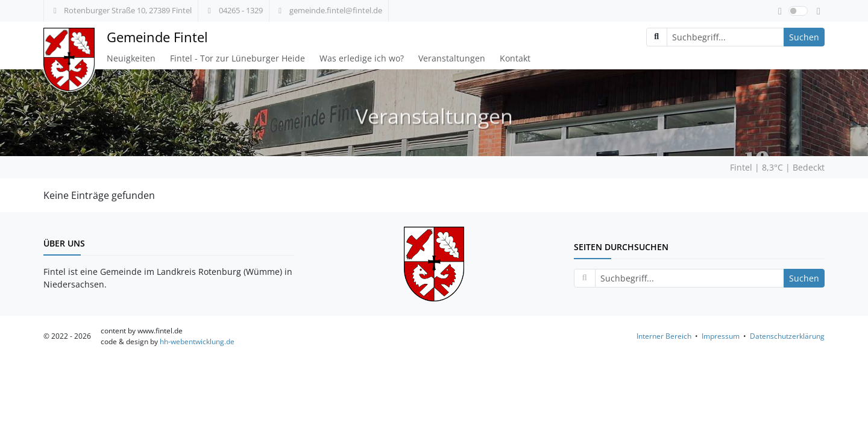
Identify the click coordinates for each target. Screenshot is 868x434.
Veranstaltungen (452, 58)
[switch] (798, 11)
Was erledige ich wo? (362, 58)
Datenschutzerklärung (787, 336)
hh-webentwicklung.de (197, 341)
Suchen (804, 37)
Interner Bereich (664, 336)
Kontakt (515, 58)
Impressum (721, 336)
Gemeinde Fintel (157, 37)
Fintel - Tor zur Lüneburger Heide (237, 58)
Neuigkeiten (131, 58)
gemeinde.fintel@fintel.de (329, 10)
